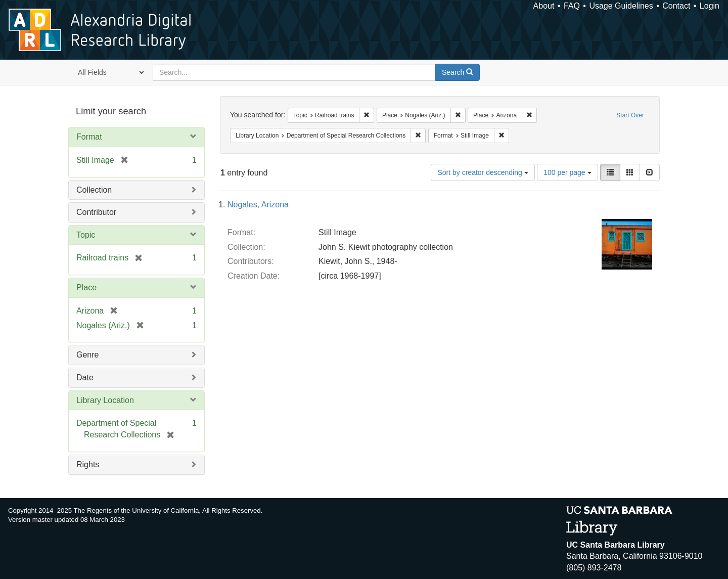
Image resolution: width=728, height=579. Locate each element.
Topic (86, 235)
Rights (88, 464)
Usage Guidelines (621, 6)
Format (89, 137)
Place (86, 287)
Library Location (105, 400)
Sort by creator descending (483, 172)
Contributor (96, 212)
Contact (676, 6)
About (544, 6)
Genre (87, 355)
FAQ (572, 6)
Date (85, 377)
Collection (94, 190)
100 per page (567, 172)
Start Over (630, 115)
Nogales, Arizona (258, 205)
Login (710, 6)
